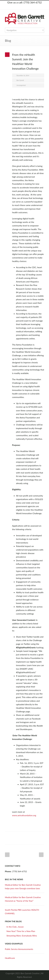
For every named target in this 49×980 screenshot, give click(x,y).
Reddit (27, 835)
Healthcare (10, 958)
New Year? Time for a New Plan (21, 931)
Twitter (17, 7)
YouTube (32, 7)
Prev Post (7, 855)
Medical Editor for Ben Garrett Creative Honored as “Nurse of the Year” (23, 899)
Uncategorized (21, 85)
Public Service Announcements (19, 949)
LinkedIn (27, 7)
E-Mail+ (17, 841)
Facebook (22, 7)
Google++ (11, 841)
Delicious (38, 835)
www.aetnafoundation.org (24, 815)
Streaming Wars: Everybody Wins (22, 936)
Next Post (41, 855)
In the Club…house (15, 927)
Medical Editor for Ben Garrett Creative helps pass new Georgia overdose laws (23, 887)
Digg (32, 835)
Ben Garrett (20, 80)
